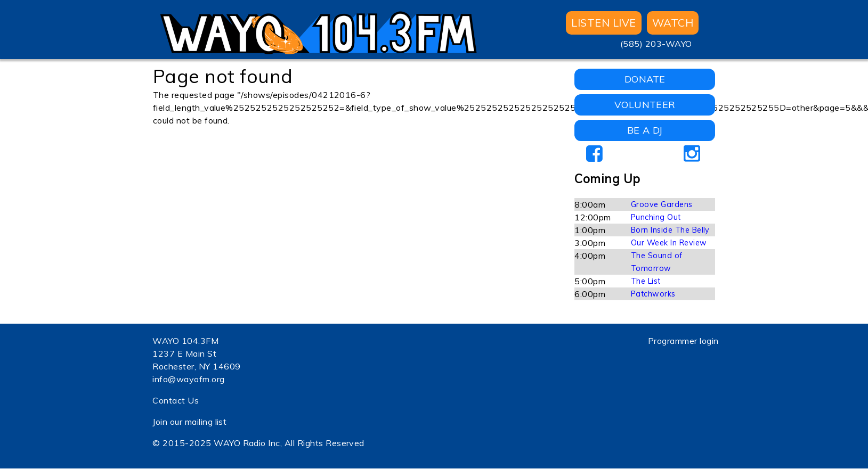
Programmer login (683, 341)
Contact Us (176, 400)
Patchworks (653, 294)
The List (646, 281)
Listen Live (603, 23)
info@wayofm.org (188, 379)
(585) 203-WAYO (656, 44)
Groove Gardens (662, 204)
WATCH (673, 23)
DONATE (645, 79)
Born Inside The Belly (670, 230)
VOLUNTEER (645, 105)
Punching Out (656, 217)
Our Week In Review (669, 243)
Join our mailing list (189, 422)
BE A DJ (645, 130)
